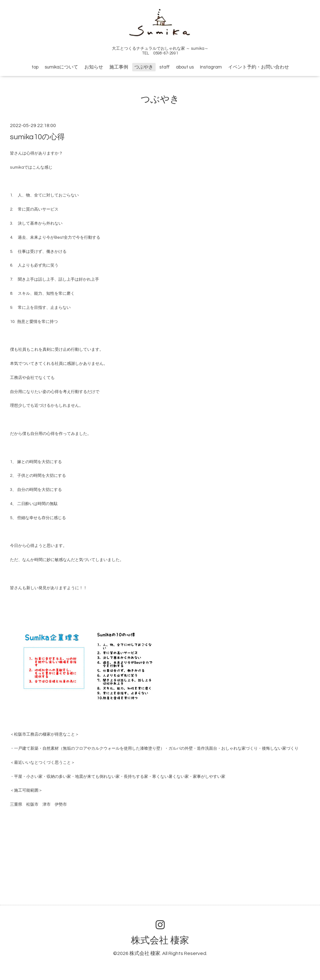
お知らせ (94, 67)
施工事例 (119, 67)
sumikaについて (61, 67)
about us (185, 67)
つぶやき (144, 67)
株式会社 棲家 (160, 940)
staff (165, 67)
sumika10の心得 (37, 137)
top (35, 67)
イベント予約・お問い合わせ (259, 67)
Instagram (211, 67)
